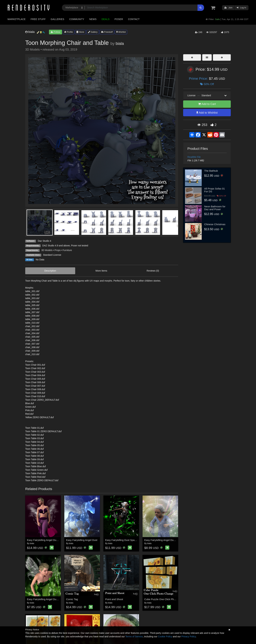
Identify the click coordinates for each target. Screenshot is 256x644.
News (93, 19)
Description (50, 271)
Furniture (67, 250)
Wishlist (121, 32)
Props (58, 250)
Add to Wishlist (207, 113)
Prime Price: (199, 78)
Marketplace (17, 19)
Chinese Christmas (215, 224)
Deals (106, 19)
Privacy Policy (188, 636)
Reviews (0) (153, 271)
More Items (101, 271)
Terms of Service (134, 636)
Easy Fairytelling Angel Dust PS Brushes (167, 540)
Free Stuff (38, 19)
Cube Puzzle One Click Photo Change (166, 599)
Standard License (52, 255)
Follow (55, 32)
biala (120, 44)
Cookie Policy (165, 636)
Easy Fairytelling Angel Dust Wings (47, 540)
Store (80, 32)
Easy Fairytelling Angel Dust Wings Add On (51, 599)
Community (77, 19)
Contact (134, 19)
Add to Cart (207, 104)
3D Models (47, 250)
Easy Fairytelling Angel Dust (82, 540)
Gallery (93, 32)
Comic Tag (72, 599)
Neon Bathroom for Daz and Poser (215, 208)
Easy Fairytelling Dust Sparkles (123, 540)
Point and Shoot (114, 599)
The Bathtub (211, 171)
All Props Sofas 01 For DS (214, 190)
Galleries (57, 19)
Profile (69, 32)
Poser (119, 19)
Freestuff (107, 32)
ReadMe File (194, 157)
